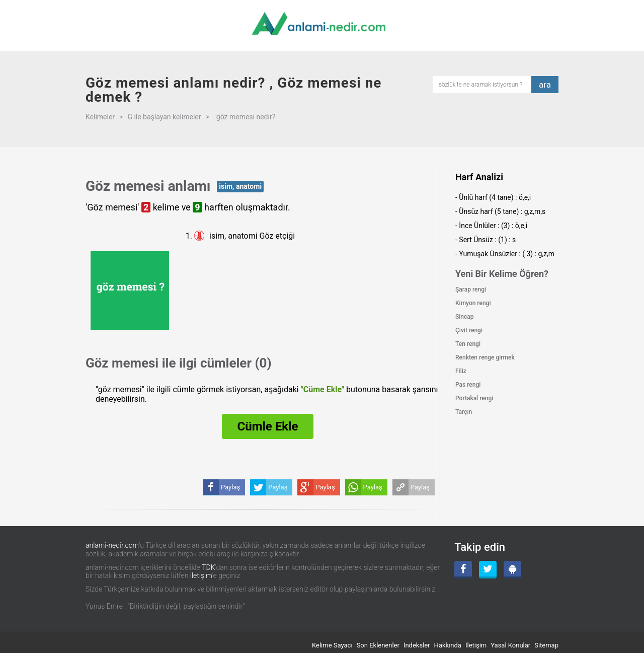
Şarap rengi (471, 289)
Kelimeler (100, 117)
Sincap (464, 317)
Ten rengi (468, 344)
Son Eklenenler (378, 645)
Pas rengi (468, 385)
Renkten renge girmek (485, 357)
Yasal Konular (510, 645)
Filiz (461, 371)
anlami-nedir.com (112, 545)
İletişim (476, 645)
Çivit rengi (469, 330)
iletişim (201, 575)
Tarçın (464, 412)
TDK (208, 567)
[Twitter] (488, 570)
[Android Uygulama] (512, 570)
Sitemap (546, 645)
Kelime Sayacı (332, 645)
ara (545, 85)
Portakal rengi (474, 398)
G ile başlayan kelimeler (164, 117)
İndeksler (417, 645)
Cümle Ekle (268, 426)
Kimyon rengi (473, 303)
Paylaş (420, 487)
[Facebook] (463, 570)
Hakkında (448, 645)
